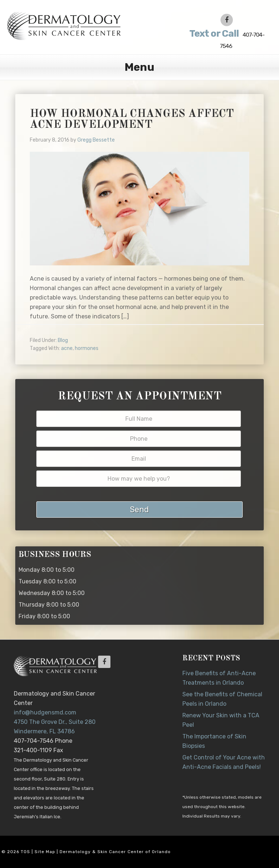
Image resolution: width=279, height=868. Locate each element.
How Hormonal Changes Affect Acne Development (132, 119)
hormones (87, 348)
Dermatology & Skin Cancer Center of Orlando (115, 852)
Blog (63, 340)
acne (67, 348)
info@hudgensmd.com (45, 712)
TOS (25, 852)
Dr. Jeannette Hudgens (78, 25)
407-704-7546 (226, 39)
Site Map (45, 852)
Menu (139, 67)
